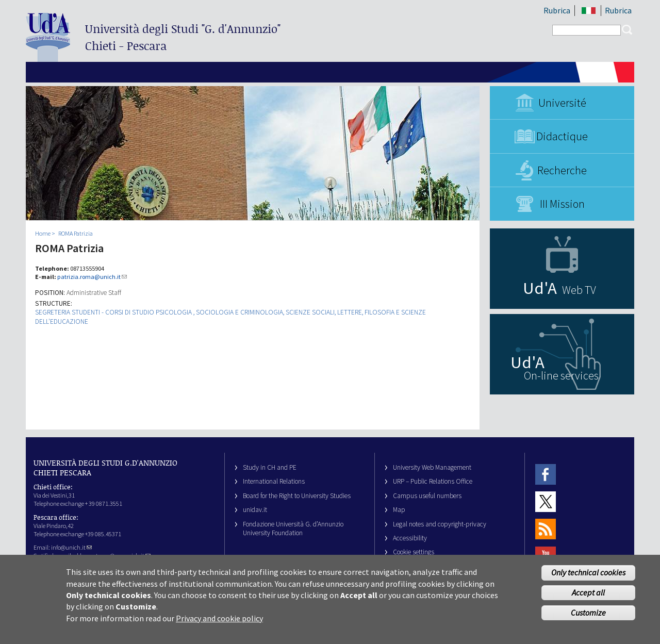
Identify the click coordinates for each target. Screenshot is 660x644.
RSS (546, 529)
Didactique (562, 136)
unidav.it (255, 510)
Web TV (579, 290)
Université (562, 103)
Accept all (588, 601)
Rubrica (557, 10)
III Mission (562, 204)
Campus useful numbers (427, 496)
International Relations (274, 481)
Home (43, 233)
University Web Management (432, 467)
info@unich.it (71, 547)
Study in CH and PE (270, 467)
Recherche (562, 170)
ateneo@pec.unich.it (122, 556)
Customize (588, 621)
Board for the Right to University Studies (297, 496)
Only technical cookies (588, 581)
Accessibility (410, 538)
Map (399, 510)
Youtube (546, 557)
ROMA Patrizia (76, 233)
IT (589, 11)
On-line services (561, 375)
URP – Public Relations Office (433, 481)
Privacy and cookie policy (219, 626)
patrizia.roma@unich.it (92, 277)
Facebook (546, 474)
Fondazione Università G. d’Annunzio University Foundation (293, 529)
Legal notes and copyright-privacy (440, 524)
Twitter (546, 501)
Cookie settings (414, 552)
